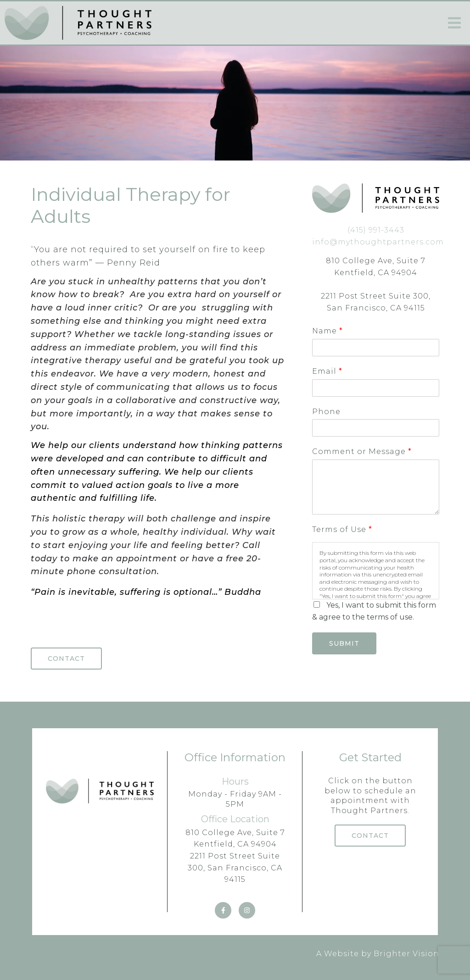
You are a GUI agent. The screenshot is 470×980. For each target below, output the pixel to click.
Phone (326, 412)
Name (327, 331)
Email (327, 371)
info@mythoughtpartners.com (378, 242)
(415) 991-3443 (376, 230)
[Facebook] (223, 910)
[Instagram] (247, 910)
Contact (66, 659)
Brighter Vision (406, 954)
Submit (344, 643)
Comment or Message (362, 451)
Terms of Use (342, 529)
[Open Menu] (454, 23)
